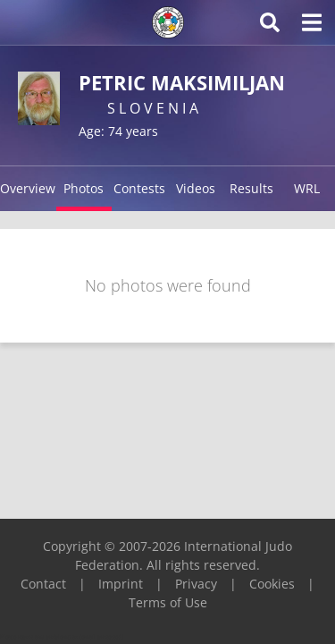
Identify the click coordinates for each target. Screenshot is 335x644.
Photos (84, 188)
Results (251, 188)
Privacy (196, 584)
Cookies (272, 584)
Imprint (121, 584)
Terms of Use (168, 602)
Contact (43, 584)
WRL (307, 188)
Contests (139, 188)
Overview (28, 188)
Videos (196, 188)
